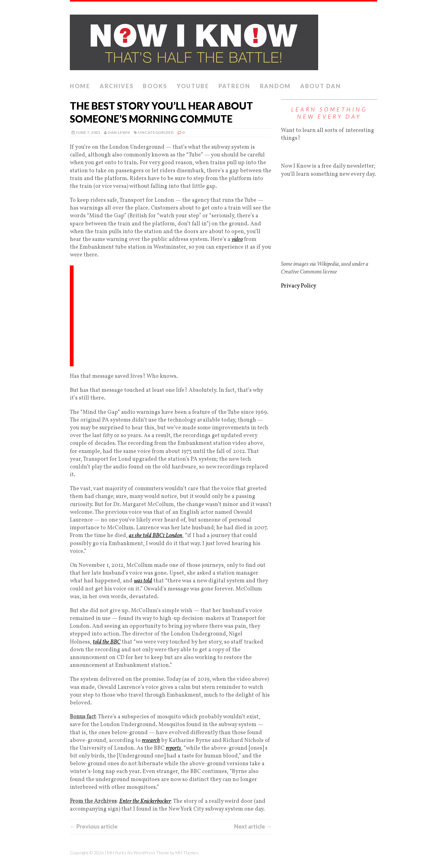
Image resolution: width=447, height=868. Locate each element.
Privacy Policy (299, 286)
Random (275, 86)
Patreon (235, 86)
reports (173, 748)
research (151, 741)
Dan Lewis (119, 132)
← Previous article (94, 826)
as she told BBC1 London (156, 536)
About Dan (321, 86)
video (237, 240)
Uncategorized (156, 132)
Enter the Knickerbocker (145, 801)
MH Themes (187, 853)
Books (155, 86)
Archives (117, 86)
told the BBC (107, 642)
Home (80, 86)
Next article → (253, 826)
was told (143, 581)
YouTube (193, 86)
